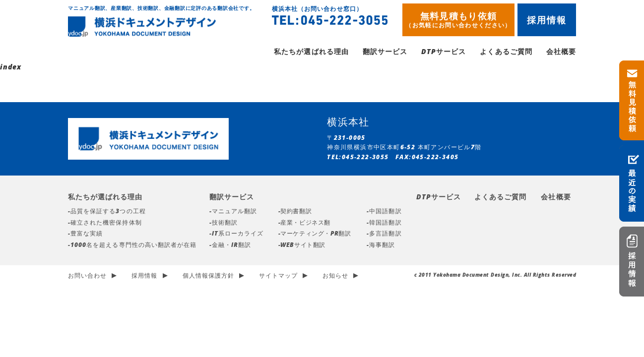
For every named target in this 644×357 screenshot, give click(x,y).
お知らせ (335, 276)
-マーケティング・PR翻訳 (315, 234)
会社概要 (561, 52)
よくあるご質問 (506, 52)
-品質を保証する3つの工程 (107, 212)
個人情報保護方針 (208, 276)
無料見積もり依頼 (458, 20)
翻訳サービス (385, 52)
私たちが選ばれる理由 (311, 52)
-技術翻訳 (224, 223)
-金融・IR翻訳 (230, 246)
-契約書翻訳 (295, 212)
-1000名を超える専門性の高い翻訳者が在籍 (132, 246)
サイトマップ (278, 276)
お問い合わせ (87, 276)
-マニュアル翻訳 (233, 212)
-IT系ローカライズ (237, 234)
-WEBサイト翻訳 (302, 246)
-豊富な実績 (85, 234)
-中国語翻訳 (384, 212)
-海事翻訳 (381, 246)
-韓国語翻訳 (384, 223)
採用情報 (547, 20)
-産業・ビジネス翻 (304, 223)
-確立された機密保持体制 (105, 223)
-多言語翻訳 (384, 234)
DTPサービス (444, 52)
